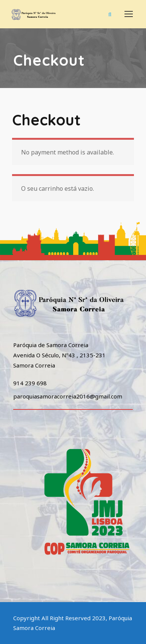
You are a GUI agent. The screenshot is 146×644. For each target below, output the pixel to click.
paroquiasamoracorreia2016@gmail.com (68, 396)
